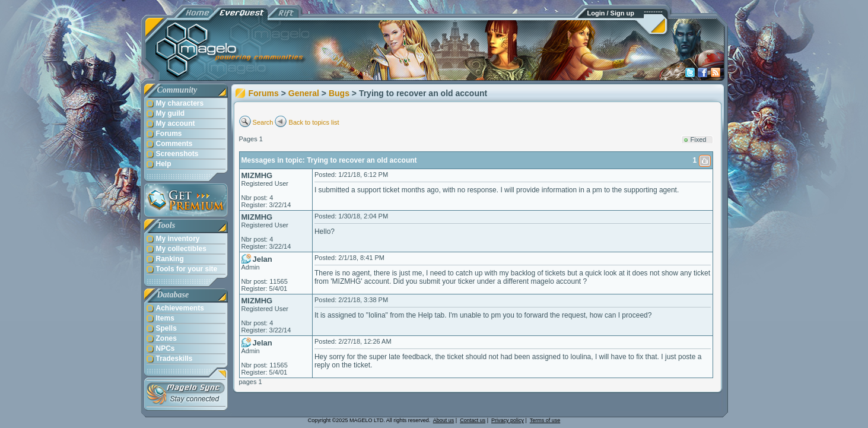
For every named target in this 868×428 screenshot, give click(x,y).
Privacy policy (508, 420)
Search (263, 122)
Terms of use (545, 420)
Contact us (473, 420)
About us (444, 420)
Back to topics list (314, 122)
